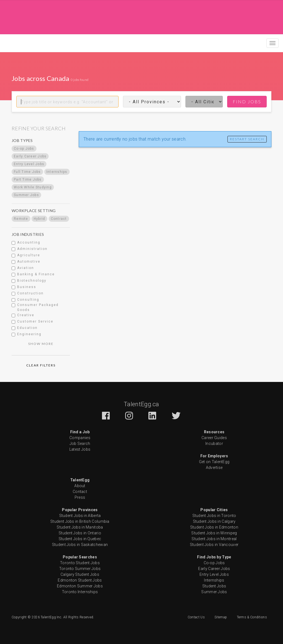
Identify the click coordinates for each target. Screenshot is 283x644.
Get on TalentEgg (214, 462)
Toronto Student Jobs (80, 563)
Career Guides (214, 438)
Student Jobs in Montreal (214, 539)
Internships (214, 580)
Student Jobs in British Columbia (80, 521)
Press (80, 497)
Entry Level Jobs (214, 574)
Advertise (214, 468)
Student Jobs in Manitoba (80, 527)
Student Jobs (214, 586)
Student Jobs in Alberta (80, 516)
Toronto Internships (80, 592)
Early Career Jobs (214, 569)
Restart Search (247, 139)
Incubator (214, 444)
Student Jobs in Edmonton (214, 527)
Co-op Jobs (214, 563)
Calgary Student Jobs (80, 574)
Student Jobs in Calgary (214, 521)
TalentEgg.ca (141, 404)
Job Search (80, 444)
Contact (80, 492)
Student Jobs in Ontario (80, 533)
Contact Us (196, 617)
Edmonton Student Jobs (80, 580)
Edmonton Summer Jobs (80, 586)
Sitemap (221, 617)
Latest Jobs (80, 449)
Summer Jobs (214, 592)
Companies (80, 438)
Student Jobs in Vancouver (214, 545)
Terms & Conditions (252, 617)
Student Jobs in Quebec (80, 539)
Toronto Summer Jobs (80, 569)
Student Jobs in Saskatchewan (80, 545)
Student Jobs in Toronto (214, 516)
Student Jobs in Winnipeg (214, 533)
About (80, 486)
